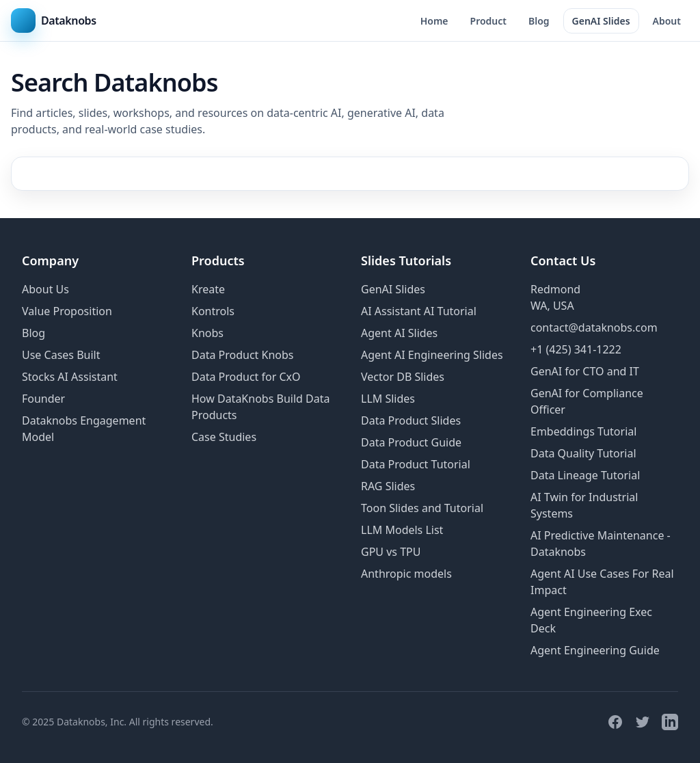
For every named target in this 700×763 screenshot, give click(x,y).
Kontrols (213, 311)
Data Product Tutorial (416, 464)
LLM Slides (388, 399)
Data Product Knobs (243, 355)
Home (434, 21)
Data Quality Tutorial (583, 453)
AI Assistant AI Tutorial (419, 311)
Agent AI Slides (399, 333)
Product (488, 21)
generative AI (381, 113)
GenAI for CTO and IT (585, 371)
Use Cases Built (61, 355)
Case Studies (224, 437)
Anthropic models (406, 574)
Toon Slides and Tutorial (422, 508)
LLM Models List (402, 530)
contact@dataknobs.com (594, 327)
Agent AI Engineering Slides (432, 355)
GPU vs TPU (391, 552)
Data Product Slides (411, 420)
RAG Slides (388, 486)
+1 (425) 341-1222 (576, 349)
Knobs (207, 333)
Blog (539, 21)
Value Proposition (67, 311)
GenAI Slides (601, 21)
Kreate (208, 289)
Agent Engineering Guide (595, 650)
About (667, 21)
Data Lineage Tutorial (585, 475)
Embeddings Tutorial (583, 431)
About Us (45, 289)
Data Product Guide (411, 442)
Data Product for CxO (246, 377)
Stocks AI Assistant (70, 377)
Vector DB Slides (403, 377)
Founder (43, 399)
